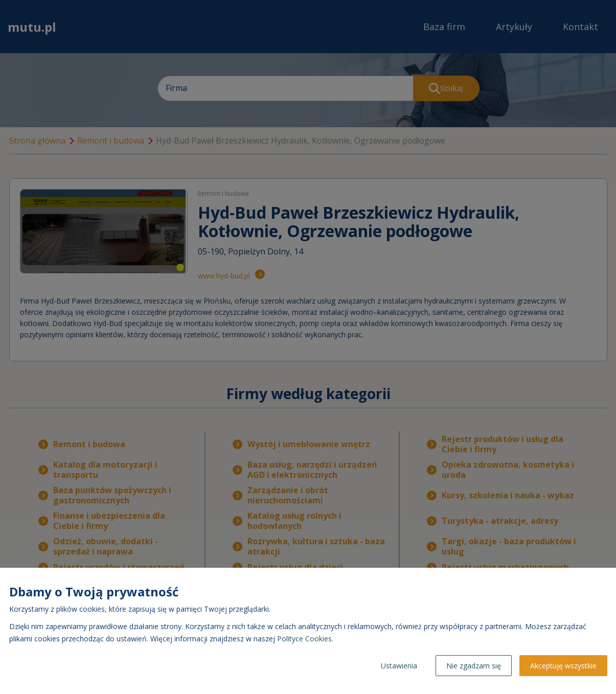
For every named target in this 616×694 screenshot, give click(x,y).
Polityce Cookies (304, 639)
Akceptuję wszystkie (563, 666)
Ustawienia (399, 666)
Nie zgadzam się (474, 666)
